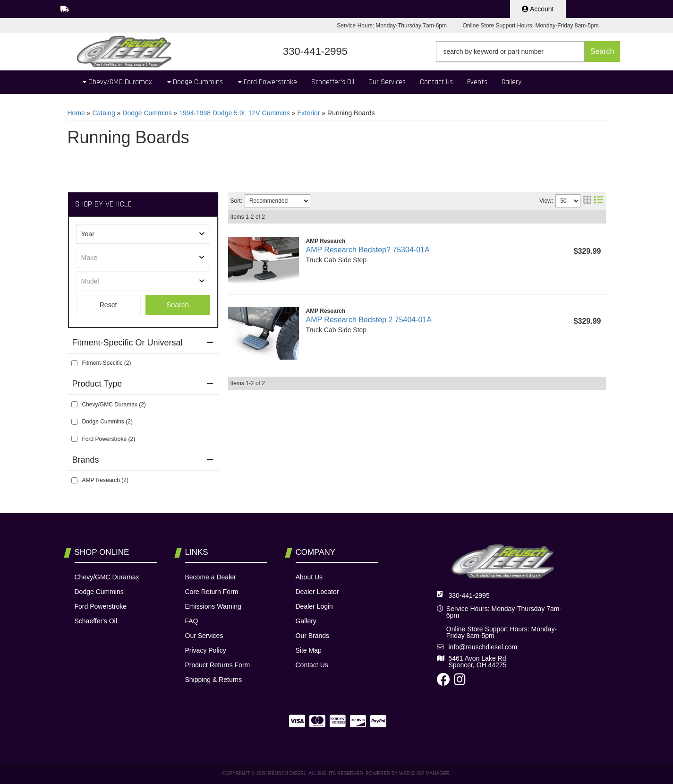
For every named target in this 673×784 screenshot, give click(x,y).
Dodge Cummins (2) (107, 422)
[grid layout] (587, 201)
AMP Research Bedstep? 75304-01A (368, 250)
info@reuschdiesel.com (483, 647)
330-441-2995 (469, 595)
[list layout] (599, 201)
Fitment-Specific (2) (107, 363)
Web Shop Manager (424, 773)
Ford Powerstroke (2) (109, 439)
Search (178, 305)
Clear (108, 305)
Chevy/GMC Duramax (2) (114, 405)
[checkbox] (74, 363)
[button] (528, 52)
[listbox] (143, 234)
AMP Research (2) (105, 480)
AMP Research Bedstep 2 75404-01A (369, 320)
